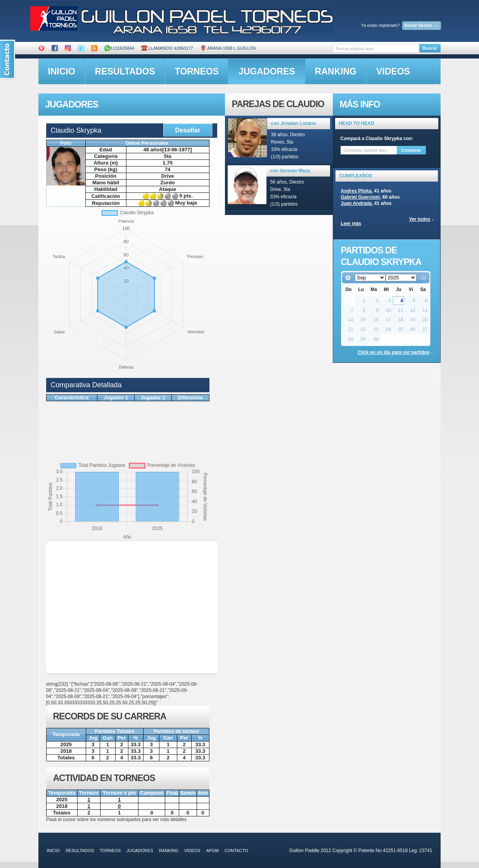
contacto (236, 851)
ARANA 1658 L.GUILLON (228, 48)
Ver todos (420, 219)
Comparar (411, 150)
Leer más (351, 223)
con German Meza (290, 171)
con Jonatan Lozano (294, 123)
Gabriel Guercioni (361, 197)
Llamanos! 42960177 (167, 48)
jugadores (267, 71)
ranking (336, 71)
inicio (62, 71)
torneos (197, 71)
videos (393, 71)
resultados (125, 71)
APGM (212, 851)
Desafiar (188, 130)
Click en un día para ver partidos (393, 352)
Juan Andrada (356, 203)
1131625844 (119, 48)
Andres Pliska (356, 191)
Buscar (430, 48)
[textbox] (376, 48)
